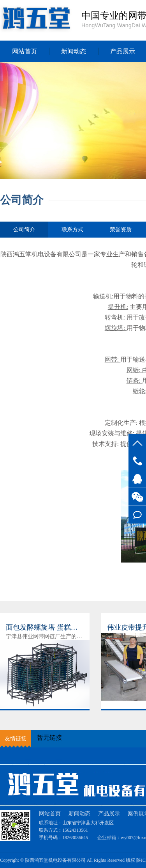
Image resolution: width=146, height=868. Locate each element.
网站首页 (25, 51)
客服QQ (137, 479)
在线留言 (137, 515)
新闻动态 (74, 51)
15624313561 (137, 461)
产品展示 (109, 814)
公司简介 (24, 232)
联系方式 (72, 230)
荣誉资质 (121, 230)
